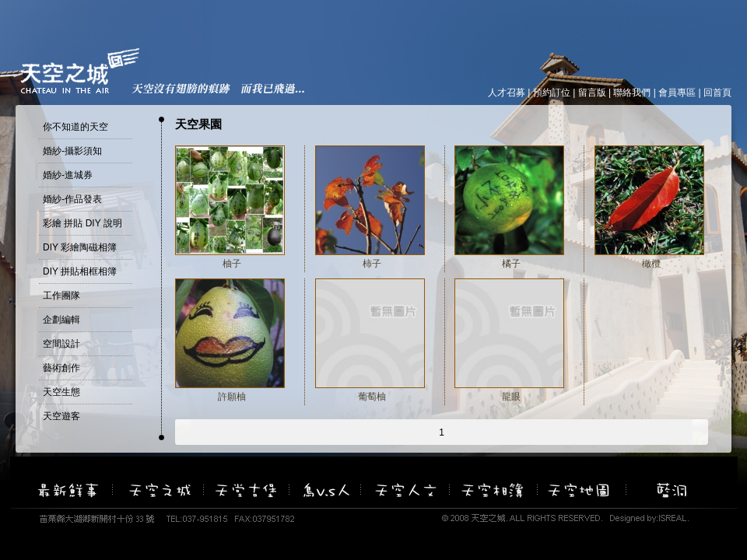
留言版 (592, 93)
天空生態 (61, 392)
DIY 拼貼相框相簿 (80, 271)
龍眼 (511, 397)
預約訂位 (552, 93)
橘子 (511, 264)
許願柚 (232, 397)
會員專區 (677, 93)
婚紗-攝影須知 (72, 151)
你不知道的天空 (75, 127)
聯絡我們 (632, 93)
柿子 (372, 264)
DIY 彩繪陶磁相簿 (80, 247)
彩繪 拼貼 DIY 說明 (82, 223)
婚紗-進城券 (68, 175)
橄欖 (651, 264)
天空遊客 (61, 416)
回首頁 (717, 93)
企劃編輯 (61, 320)
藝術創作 (61, 368)
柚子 (232, 264)
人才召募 (507, 93)
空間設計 (61, 344)
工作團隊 (61, 296)
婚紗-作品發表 (72, 199)
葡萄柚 (372, 397)
